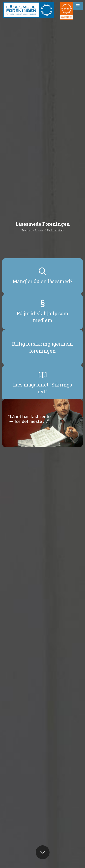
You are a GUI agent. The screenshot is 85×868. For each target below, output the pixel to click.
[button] (78, 6)
